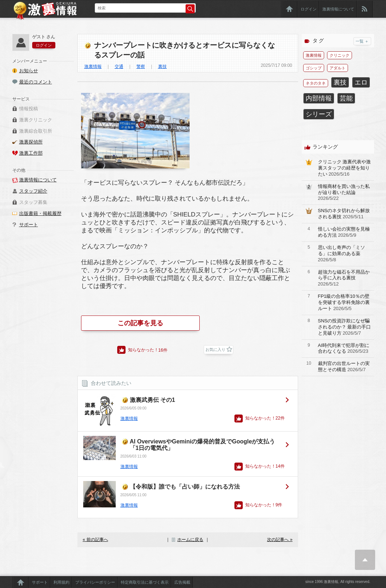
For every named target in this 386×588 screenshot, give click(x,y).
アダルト (338, 68)
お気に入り (215, 349)
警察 (141, 66)
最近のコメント (36, 82)
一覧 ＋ (362, 41)
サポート (29, 225)
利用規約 (61, 582)
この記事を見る (140, 323)
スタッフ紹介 (33, 191)
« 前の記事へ (96, 540)
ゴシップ (314, 68)
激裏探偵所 (31, 142)
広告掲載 (182, 582)
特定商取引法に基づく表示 (145, 582)
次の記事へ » (280, 540)
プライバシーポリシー (95, 582)
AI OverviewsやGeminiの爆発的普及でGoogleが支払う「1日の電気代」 (203, 445)
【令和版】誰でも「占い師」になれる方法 (185, 487)
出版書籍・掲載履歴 (40, 213)
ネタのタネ (316, 83)
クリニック (340, 55)
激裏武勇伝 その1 (152, 400)
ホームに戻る (190, 540)
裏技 (162, 66)
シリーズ (319, 114)
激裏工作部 (31, 153)
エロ (361, 82)
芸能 (346, 98)
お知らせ (29, 71)
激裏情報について (338, 9)
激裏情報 (93, 66)
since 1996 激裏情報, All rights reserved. (338, 582)
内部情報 (319, 98)
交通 (119, 66)
